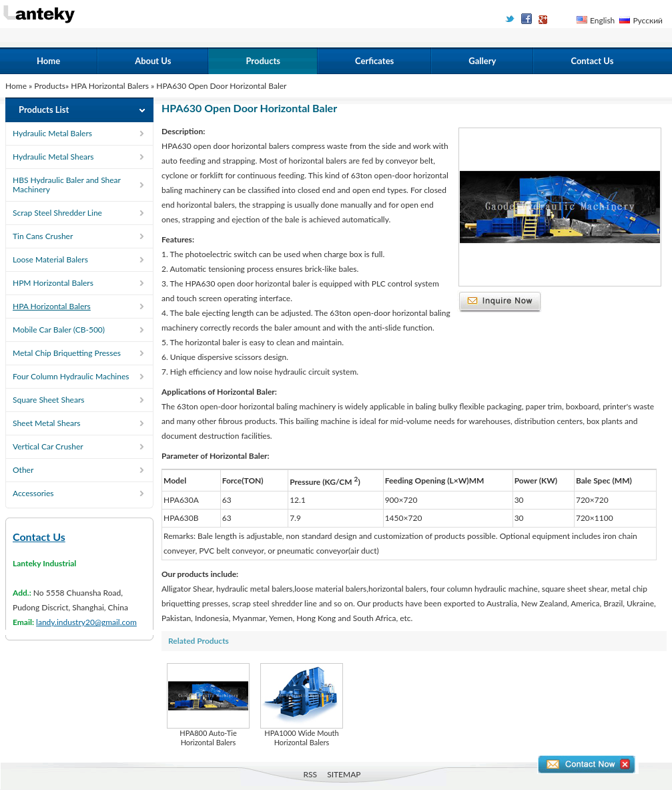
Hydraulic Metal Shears (53, 157)
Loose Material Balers (50, 259)
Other (23, 470)
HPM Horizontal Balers (53, 283)
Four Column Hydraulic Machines (71, 376)
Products (263, 61)
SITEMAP (344, 774)
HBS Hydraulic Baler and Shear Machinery (67, 185)
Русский (648, 20)
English (602, 20)
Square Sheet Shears (48, 400)
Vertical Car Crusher (48, 446)
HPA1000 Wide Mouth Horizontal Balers (302, 705)
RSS (311, 774)
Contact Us (592, 61)
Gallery (482, 61)
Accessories (33, 493)
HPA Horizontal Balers (111, 86)
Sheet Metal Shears (46, 423)
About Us (153, 61)
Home (48, 61)
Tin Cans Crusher (43, 236)
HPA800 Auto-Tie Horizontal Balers (208, 705)
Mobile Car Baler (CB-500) (59, 330)
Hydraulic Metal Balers (52, 133)
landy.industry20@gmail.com (86, 622)
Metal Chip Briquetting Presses (67, 353)
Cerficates (374, 61)
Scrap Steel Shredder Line (57, 213)
